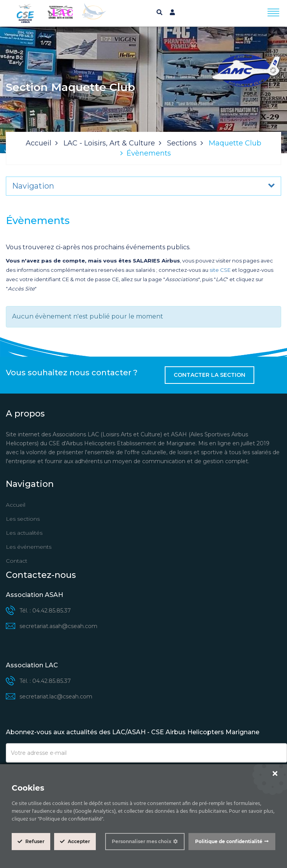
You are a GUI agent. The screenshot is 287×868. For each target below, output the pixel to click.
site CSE (220, 270)
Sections (182, 143)
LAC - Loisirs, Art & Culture (109, 143)
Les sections (23, 519)
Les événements (29, 547)
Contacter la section (210, 375)
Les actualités (24, 533)
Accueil (39, 143)
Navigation (33, 186)
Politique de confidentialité (229, 841)
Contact (17, 561)
